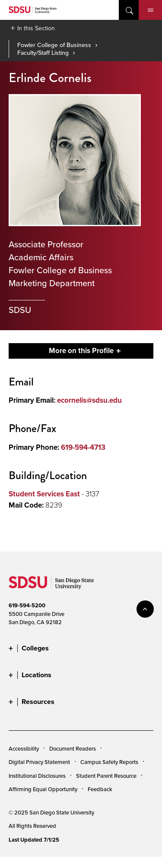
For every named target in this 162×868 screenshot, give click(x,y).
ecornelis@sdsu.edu (89, 400)
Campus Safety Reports (109, 762)
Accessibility (24, 748)
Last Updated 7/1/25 (34, 840)
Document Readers (73, 748)
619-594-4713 (83, 447)
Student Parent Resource (106, 776)
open (129, 10)
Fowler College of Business (54, 45)
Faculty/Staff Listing (43, 53)
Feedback (100, 789)
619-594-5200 (27, 605)
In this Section (36, 28)
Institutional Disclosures (37, 776)
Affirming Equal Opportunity (43, 789)
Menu (151, 10)
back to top (145, 609)
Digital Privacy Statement (39, 762)
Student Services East (44, 494)
